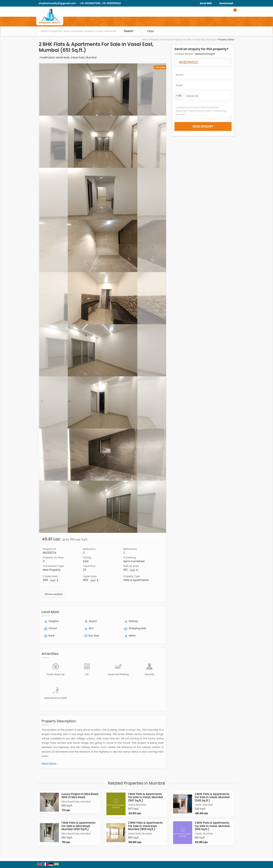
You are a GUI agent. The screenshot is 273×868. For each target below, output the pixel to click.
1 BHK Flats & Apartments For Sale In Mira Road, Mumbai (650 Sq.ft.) (78, 826)
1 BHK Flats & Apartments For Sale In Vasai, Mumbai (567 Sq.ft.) (146, 797)
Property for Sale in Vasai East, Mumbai (194, 40)
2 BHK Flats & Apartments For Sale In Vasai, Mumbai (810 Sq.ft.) (212, 826)
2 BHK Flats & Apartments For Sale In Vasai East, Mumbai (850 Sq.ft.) (145, 826)
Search (128, 31)
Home (145, 40)
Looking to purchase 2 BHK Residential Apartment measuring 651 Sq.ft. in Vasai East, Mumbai (203, 111)
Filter (151, 31)
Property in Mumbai (161, 40)
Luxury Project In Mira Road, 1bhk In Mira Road (80, 796)
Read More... (50, 764)
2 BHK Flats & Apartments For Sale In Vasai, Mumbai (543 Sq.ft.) (212, 797)
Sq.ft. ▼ (134, 570)
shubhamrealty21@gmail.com (57, 3)
